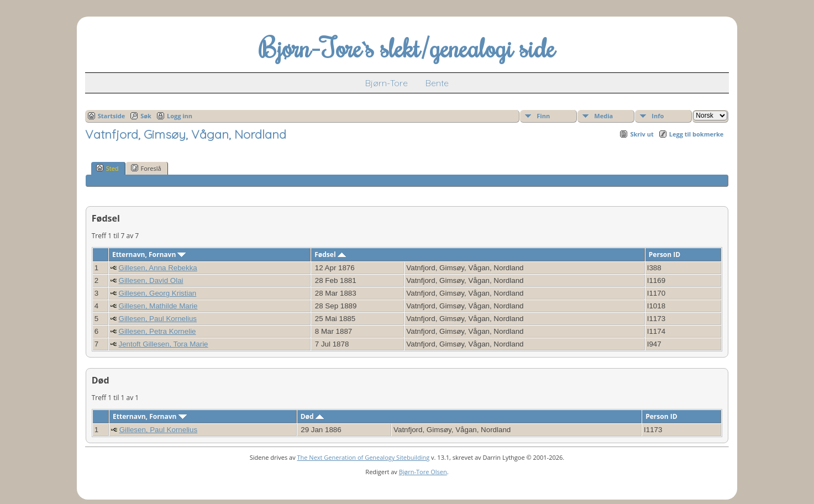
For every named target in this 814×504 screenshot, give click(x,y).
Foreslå (146, 168)
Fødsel (330, 254)
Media (603, 116)
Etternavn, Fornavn (149, 254)
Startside (112, 116)
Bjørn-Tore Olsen (423, 472)
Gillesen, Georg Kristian (158, 293)
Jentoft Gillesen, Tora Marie (164, 344)
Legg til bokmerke (697, 134)
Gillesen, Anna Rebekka (158, 268)
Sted (107, 168)
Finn (543, 116)
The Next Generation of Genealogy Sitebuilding (364, 457)
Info (658, 116)
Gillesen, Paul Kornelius (158, 319)
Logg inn (180, 116)
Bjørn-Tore (387, 83)
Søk (146, 116)
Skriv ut (642, 134)
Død (312, 416)
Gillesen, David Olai (151, 280)
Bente (437, 83)
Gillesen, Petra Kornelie (157, 331)
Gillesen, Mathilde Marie (158, 306)
